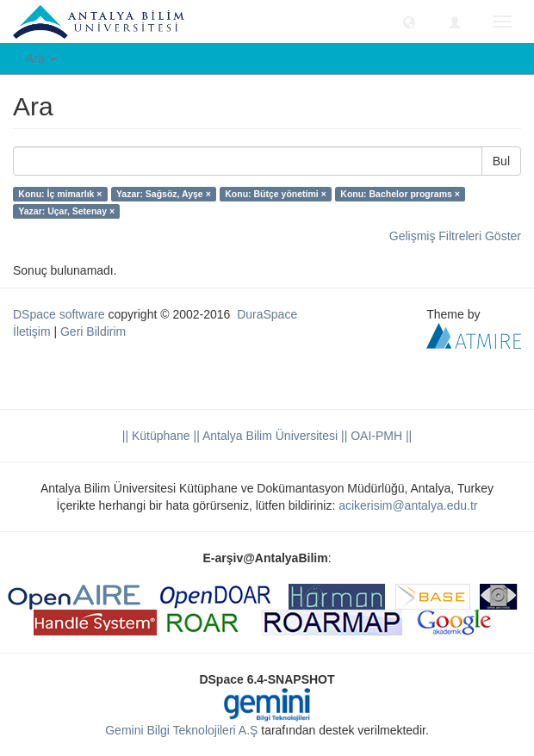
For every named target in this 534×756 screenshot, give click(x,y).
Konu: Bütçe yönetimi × (276, 194)
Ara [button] (41, 59)
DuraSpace (267, 314)
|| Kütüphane (156, 436)
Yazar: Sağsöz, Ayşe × (164, 194)
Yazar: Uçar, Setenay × (66, 211)
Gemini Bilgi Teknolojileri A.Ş (181, 730)
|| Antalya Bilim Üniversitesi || (269, 436)
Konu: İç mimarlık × (60, 194)
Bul (501, 161)
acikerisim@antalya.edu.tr (408, 505)
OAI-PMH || (379, 436)
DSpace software (59, 314)
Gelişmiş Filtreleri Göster (455, 236)
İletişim (32, 332)
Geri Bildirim (93, 332)
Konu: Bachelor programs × (400, 194)
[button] (409, 22)
